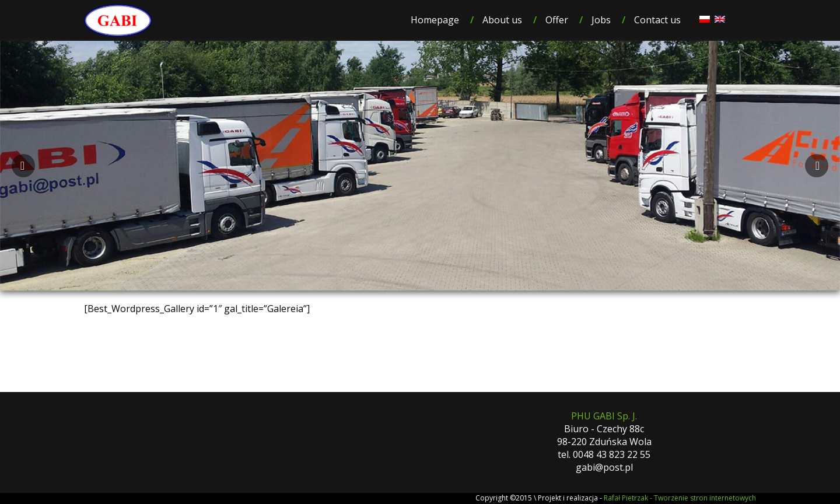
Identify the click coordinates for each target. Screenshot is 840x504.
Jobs (601, 20)
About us (502, 20)
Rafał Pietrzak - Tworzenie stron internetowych (680, 498)
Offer (557, 20)
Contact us (657, 20)
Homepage (435, 20)
